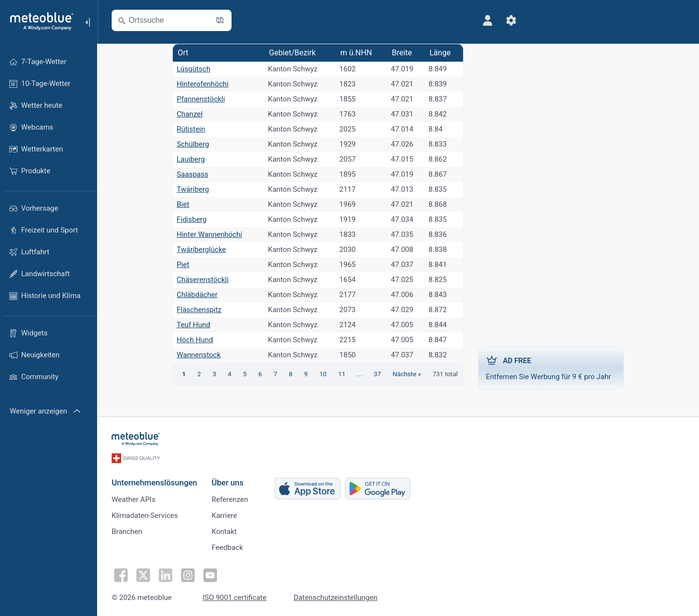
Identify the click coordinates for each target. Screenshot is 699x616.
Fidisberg (192, 219)
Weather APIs (133, 499)
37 (377, 374)
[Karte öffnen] (220, 20)
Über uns (228, 483)
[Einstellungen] (511, 20)
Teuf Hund (193, 325)
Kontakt (224, 532)
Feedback (227, 548)
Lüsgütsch (193, 69)
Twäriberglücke (201, 250)
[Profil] (488, 20)
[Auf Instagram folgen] (188, 575)
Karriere (224, 516)
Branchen (127, 532)
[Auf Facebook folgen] (121, 575)
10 (323, 374)
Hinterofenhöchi (203, 84)
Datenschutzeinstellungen (336, 598)
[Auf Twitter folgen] (143, 575)
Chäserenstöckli (203, 280)
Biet (183, 204)
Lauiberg (191, 159)
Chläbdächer (197, 295)
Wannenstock (199, 355)
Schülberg (193, 144)
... (360, 374)
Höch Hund (195, 340)
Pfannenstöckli (201, 99)
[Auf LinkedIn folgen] (166, 575)
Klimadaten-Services (145, 516)
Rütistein (191, 129)
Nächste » (407, 374)
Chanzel (190, 114)
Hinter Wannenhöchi (209, 234)
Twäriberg (193, 189)
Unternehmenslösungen (154, 483)
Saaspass (192, 174)
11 (342, 374)
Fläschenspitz (199, 310)
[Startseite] (38, 21)
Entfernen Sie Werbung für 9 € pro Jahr (551, 368)
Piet (183, 265)
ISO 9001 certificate (235, 598)
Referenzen (230, 499)
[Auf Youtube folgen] (210, 575)
